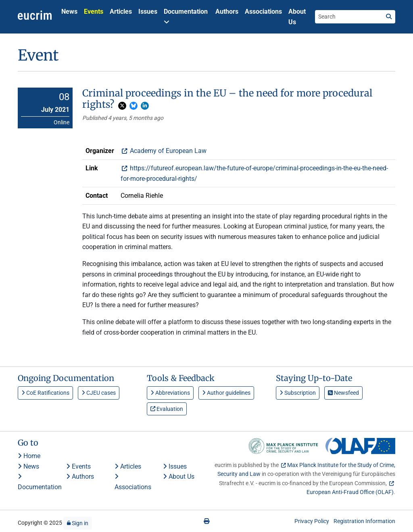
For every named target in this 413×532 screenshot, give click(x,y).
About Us (297, 17)
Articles (121, 12)
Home (29, 456)
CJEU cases (99, 393)
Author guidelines (226, 393)
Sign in (78, 523)
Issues (148, 12)
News (69, 12)
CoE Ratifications (45, 393)
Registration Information (364, 521)
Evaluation (167, 409)
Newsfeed (343, 393)
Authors (227, 12)
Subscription (298, 393)
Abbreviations (170, 393)
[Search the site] (349, 17)
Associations (263, 12)
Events (94, 12)
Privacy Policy (312, 521)
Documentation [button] (186, 16)
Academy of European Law (167, 151)
